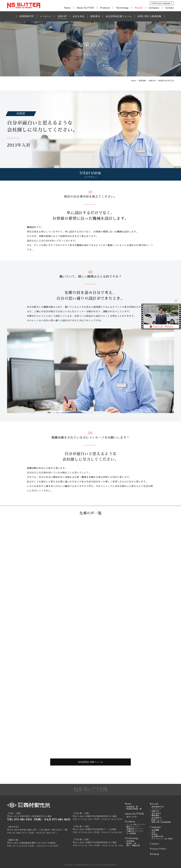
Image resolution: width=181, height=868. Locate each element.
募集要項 (95, 16)
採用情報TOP (27, 16)
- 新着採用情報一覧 (133, 809)
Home (133, 81)
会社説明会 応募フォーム (90, 762)
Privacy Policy (158, 849)
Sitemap (154, 854)
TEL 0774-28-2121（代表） (86, 832)
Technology (122, 8)
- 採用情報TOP (157, 807)
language (161, 3)
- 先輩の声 (155, 811)
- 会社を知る (155, 813)
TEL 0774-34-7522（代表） (86, 845)
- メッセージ (155, 809)
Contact (170, 8)
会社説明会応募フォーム (119, 16)
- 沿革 (153, 832)
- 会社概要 (155, 830)
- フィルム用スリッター (135, 825)
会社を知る (79, 16)
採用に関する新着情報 (149, 16)
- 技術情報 (130, 841)
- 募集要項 (155, 816)
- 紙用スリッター (132, 827)
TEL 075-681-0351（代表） (24, 820)
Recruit (139, 8)
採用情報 (142, 81)
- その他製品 (130, 833)
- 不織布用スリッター (134, 831)
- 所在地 (154, 834)
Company (154, 8)
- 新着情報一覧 (131, 807)
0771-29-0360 (20, 846)
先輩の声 (62, 16)
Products (105, 8)
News (67, 8)
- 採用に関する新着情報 (160, 822)
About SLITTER (85, 8)
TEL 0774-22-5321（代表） (86, 819)
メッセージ (46, 16)
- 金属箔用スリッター (134, 829)
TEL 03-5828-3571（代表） (21, 833)
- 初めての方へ (131, 817)
